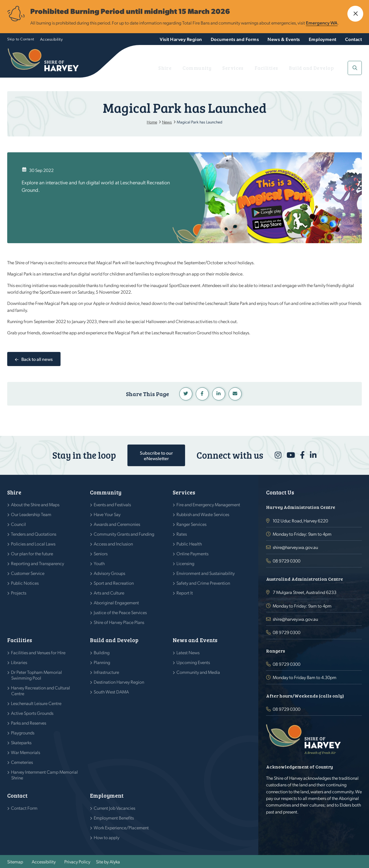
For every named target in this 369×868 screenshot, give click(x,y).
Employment (323, 39)
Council (19, 524)
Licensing (186, 563)
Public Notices (25, 583)
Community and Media (198, 672)
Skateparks (21, 742)
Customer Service (28, 573)
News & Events (284, 39)
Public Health (189, 544)
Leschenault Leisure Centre (36, 703)
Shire (202, 68)
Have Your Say (107, 514)
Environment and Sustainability (206, 573)
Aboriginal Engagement (116, 602)
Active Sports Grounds (32, 713)
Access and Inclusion (113, 544)
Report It (185, 593)
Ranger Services (192, 524)
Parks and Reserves (29, 723)
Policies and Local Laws (33, 544)
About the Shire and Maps (35, 504)
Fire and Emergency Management (208, 504)
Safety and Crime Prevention (203, 583)
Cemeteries (22, 762)
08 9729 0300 (287, 561)
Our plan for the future (32, 553)
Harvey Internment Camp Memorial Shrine (45, 775)
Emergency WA (322, 23)
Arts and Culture (109, 593)
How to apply (107, 837)
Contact (354, 39)
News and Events (195, 640)
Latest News (188, 652)
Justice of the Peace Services (120, 612)
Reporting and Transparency (38, 563)
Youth (99, 563)
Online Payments (193, 553)
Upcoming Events (193, 662)
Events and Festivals (112, 504)
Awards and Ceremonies (117, 524)
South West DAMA (111, 692)
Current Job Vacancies (115, 808)
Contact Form (24, 808)
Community (227, 68)
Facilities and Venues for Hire (38, 652)
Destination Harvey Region (119, 682)
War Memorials (26, 752)
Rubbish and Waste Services (203, 514)
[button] (355, 14)
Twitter (186, 394)
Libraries (19, 662)
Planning (102, 662)
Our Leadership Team (31, 514)
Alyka (115, 862)
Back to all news (37, 359)
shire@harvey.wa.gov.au (295, 547)
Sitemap (15, 862)
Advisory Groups (110, 573)
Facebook (202, 394)
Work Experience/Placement (121, 827)
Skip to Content (21, 39)
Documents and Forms (235, 39)
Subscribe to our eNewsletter (156, 455)
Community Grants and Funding (124, 534)
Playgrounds (23, 733)
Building (102, 652)
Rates (182, 534)
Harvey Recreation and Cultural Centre (41, 690)
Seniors (101, 553)
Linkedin (219, 394)
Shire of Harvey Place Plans (119, 622)
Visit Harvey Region (181, 39)
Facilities (281, 68)
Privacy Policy (77, 862)
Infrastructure (107, 672)
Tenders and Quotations (34, 534)
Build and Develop (319, 68)
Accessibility (51, 39)
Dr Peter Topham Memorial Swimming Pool (37, 675)
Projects (19, 593)
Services (255, 68)
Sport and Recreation (114, 583)
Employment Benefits (114, 818)
